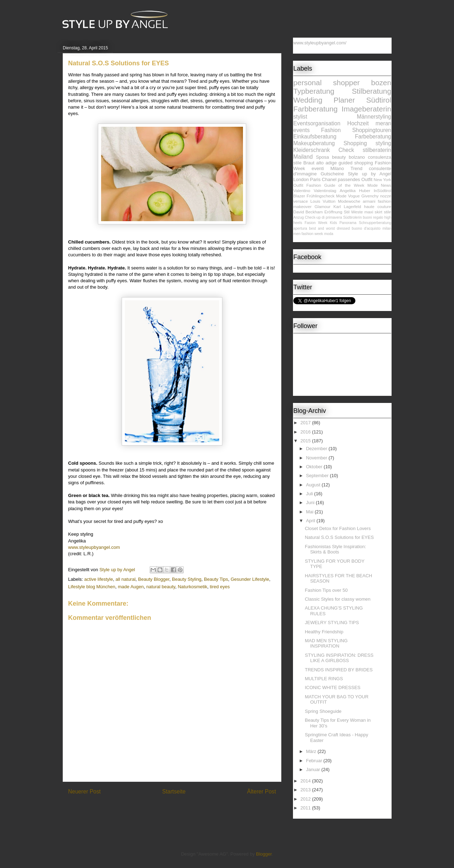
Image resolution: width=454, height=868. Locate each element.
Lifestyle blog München (92, 587)
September (318, 476)
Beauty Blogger (154, 579)
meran (383, 123)
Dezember (317, 449)
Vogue (354, 196)
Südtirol (379, 100)
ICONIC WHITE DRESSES (333, 687)
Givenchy (370, 196)
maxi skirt (373, 212)
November (317, 458)
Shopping (355, 143)
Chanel (329, 179)
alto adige (327, 163)
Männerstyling (374, 117)
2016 (306, 432)
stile (387, 212)
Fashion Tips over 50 (326, 590)
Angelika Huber (355, 190)
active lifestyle (99, 579)
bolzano (357, 157)
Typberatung (314, 91)
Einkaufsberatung (315, 137)
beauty (339, 157)
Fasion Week (316, 223)
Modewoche (349, 201)
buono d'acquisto (366, 228)
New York (383, 179)
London (301, 179)
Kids (333, 223)
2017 (306, 423)
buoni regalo (373, 217)
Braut (309, 163)
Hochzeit (358, 123)
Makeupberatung (314, 143)
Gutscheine (332, 174)
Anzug (298, 217)
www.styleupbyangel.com (94, 547)
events (301, 130)
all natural (126, 579)
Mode (341, 196)
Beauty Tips (216, 579)
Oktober (315, 467)
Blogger (264, 854)
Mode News (379, 185)
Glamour (323, 206)
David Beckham (308, 212)
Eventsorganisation (317, 123)
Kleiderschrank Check (324, 150)
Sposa (323, 157)
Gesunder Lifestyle (250, 579)
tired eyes (220, 587)
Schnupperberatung (375, 223)
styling (383, 143)
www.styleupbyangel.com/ (320, 43)
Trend (356, 168)
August (314, 485)
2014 (306, 781)
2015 (306, 441)
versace (301, 201)
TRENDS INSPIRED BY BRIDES (339, 670)
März (312, 751)
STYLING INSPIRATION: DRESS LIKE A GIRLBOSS (339, 658)
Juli (310, 494)
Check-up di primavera (324, 217)
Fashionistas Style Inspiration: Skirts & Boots (335, 549)
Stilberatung (372, 91)
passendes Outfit (355, 179)
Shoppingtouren (372, 130)
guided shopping (356, 163)
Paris (315, 179)
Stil (347, 212)
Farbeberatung (373, 137)
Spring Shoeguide (323, 711)
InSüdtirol (383, 190)
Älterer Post (262, 791)
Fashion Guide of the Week (335, 185)
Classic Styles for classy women (337, 599)
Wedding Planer (324, 100)
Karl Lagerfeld (347, 206)
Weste (357, 212)
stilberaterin (377, 150)
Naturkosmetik (192, 587)
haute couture (378, 206)
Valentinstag (325, 190)
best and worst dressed (329, 228)
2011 (306, 808)
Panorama (348, 223)
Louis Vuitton (323, 201)
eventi (318, 168)
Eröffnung (333, 212)
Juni (311, 503)
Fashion (331, 130)
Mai (311, 512)
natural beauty (160, 587)
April (311, 521)
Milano (337, 168)
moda (329, 234)
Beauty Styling (187, 579)
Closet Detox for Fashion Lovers (338, 528)
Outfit (298, 185)
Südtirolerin (352, 217)
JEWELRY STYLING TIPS (332, 623)
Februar (315, 761)
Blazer (299, 196)
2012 (306, 799)
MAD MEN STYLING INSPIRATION (326, 643)
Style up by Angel (370, 174)
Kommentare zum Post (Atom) (185, 810)
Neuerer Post (84, 791)
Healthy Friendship (324, 632)
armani (369, 201)
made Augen (131, 587)
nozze (386, 196)
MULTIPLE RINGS (324, 679)
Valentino (302, 190)
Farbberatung (315, 109)
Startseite (174, 791)
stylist (300, 117)
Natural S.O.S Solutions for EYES (339, 537)
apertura (300, 228)
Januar (314, 769)
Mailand (303, 157)
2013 (306, 790)
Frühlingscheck (321, 196)
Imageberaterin (366, 109)
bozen (381, 83)
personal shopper (326, 83)
